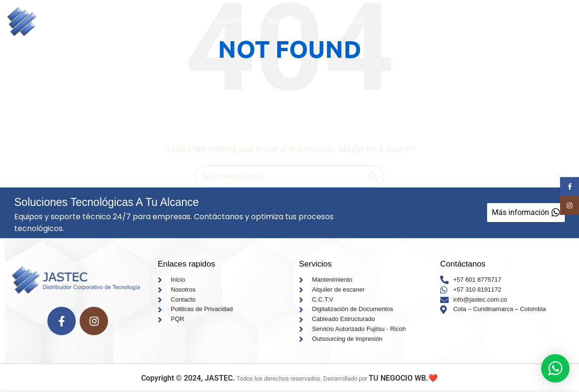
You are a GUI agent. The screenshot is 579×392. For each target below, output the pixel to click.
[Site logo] (76, 21)
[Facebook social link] (62, 321)
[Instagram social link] (94, 321)
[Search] (289, 177)
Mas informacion (524, 21)
